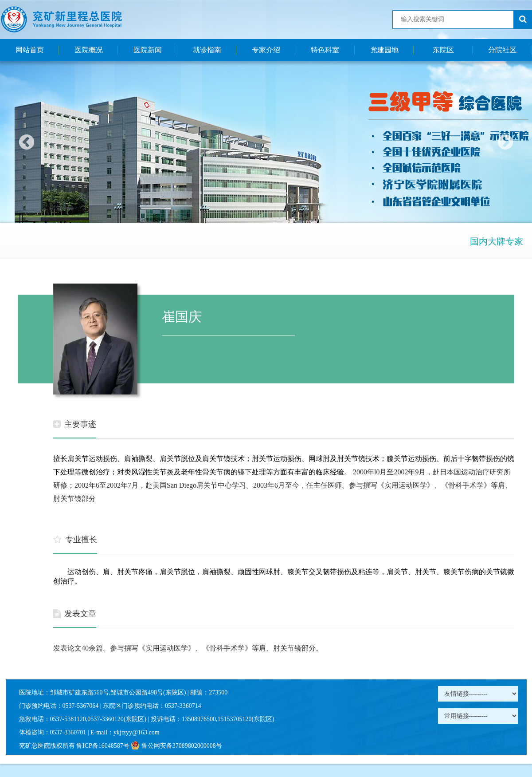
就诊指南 (207, 50)
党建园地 (384, 50)
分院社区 (502, 50)
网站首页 (30, 50)
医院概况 (89, 50)
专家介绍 (266, 50)
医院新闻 (148, 50)
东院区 (443, 50)
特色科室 (325, 50)
